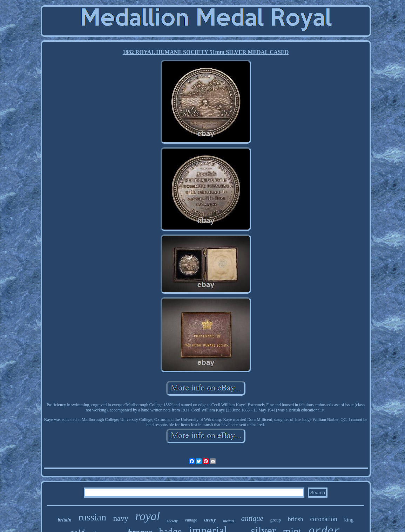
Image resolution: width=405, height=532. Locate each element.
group (276, 520)
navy (121, 518)
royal (148, 516)
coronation (324, 519)
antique (252, 518)
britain (65, 520)
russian (92, 517)
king (349, 520)
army (210, 520)
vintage (191, 520)
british (295, 519)
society (172, 521)
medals (229, 521)
